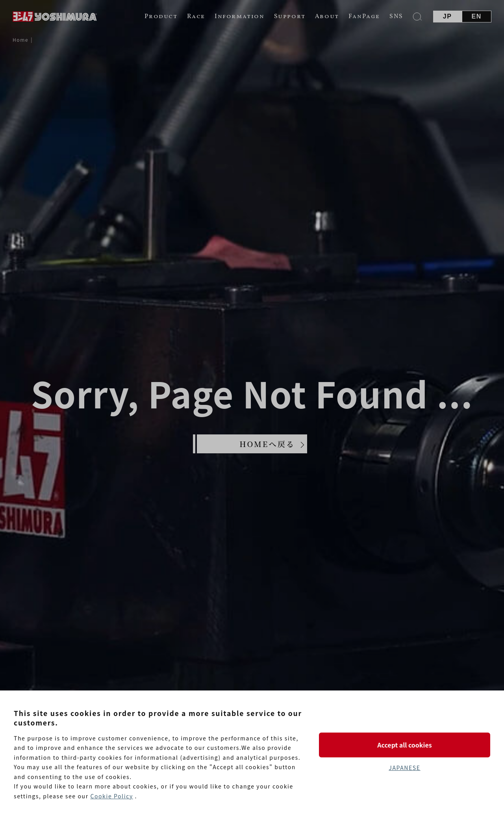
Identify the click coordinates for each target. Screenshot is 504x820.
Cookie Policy (111, 796)
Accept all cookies (404, 745)
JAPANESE (404, 768)
